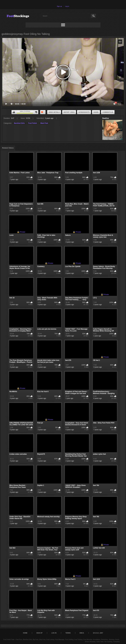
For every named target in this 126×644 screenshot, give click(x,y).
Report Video (69, 112)
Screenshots (84, 112)
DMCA (82, 633)
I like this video (14, 112)
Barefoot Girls (19, 123)
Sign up (59, 6)
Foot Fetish (33, 123)
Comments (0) (108, 112)
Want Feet (44, 123)
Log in (67, 6)
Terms (68, 633)
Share (96, 112)
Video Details (54, 112)
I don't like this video (36, 112)
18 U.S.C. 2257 (98, 633)
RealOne (106, 118)
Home (25, 633)
